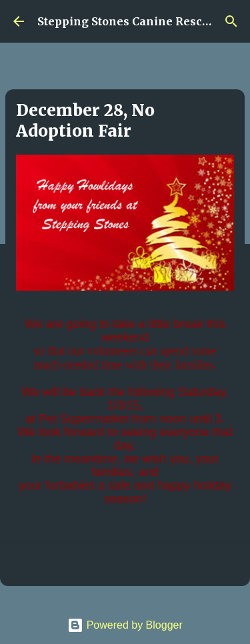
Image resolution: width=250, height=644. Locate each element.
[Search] (231, 21)
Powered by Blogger (125, 625)
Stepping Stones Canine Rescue (126, 21)
